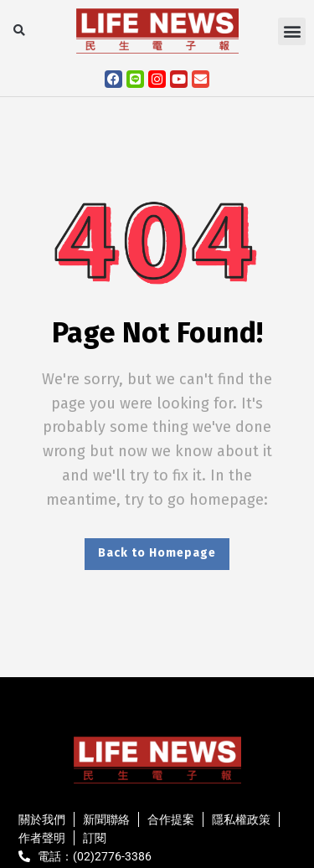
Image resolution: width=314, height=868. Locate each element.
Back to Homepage (157, 553)
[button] (19, 31)
